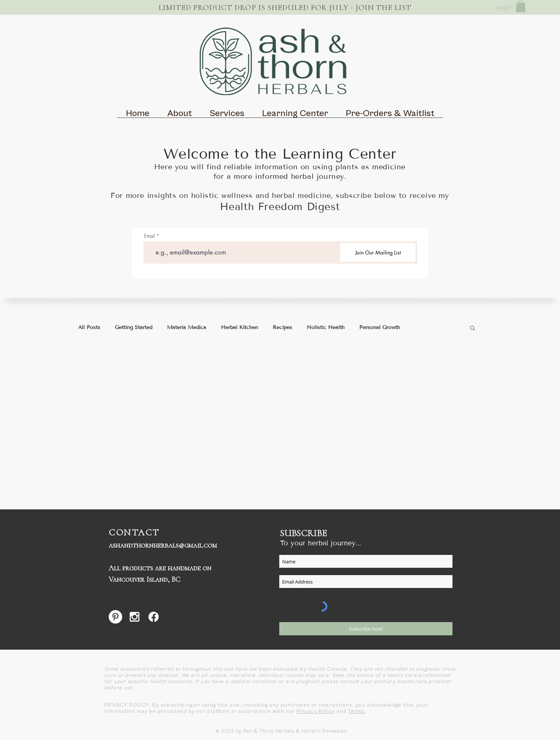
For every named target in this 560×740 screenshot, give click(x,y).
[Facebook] (154, 617)
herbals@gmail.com (185, 545)
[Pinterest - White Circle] (115, 617)
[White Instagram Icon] (134, 617)
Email (150, 236)
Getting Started (134, 327)
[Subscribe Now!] (366, 629)
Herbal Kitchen (239, 327)
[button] (521, 6)
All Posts (89, 327)
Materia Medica (187, 327)
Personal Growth (380, 327)
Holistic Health (326, 327)
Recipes (282, 327)
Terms (357, 711)
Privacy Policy (316, 711)
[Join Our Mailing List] (378, 252)
